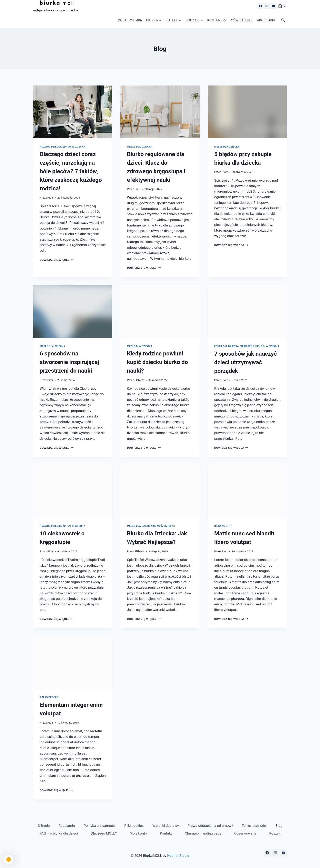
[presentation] (73, 112)
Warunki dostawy (166, 826)
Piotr (50, 198)
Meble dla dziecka (140, 147)
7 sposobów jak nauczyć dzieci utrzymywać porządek (246, 362)
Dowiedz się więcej (57, 260)
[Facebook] (261, 6)
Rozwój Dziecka (51, 147)
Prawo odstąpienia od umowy (210, 826)
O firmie (44, 826)
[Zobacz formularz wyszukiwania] (283, 20)
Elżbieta (139, 380)
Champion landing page (203, 833)
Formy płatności (254, 826)
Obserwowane (245, 833)
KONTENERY (217, 20)
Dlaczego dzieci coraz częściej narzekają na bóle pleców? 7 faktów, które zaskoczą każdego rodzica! (71, 171)
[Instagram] (267, 6)
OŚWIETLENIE (242, 20)
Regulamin (67, 826)
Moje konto (138, 833)
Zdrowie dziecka (74, 147)
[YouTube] (273, 6)
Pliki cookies (134, 826)
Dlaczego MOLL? (104, 833)
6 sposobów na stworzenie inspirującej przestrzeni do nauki (69, 362)
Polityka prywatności (100, 826)
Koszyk (275, 833)
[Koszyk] (282, 6)
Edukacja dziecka (227, 346)
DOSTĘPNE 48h (130, 20)
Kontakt (166, 833)
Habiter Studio (178, 856)
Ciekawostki (223, 526)
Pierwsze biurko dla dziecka (259, 346)
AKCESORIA (266, 20)
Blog (279, 826)
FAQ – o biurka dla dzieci (59, 833)
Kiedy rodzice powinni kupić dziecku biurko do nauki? (157, 362)
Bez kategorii (49, 697)
